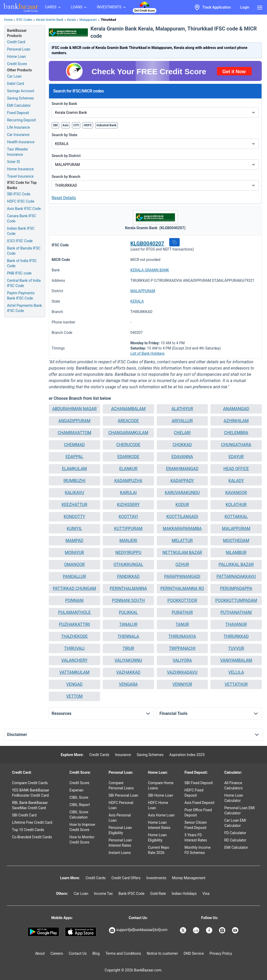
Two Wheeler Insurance (18, 152)
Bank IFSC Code (131, 894)
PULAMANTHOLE (74, 612)
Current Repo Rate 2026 (159, 850)
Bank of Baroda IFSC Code (24, 251)
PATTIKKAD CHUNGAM (74, 588)
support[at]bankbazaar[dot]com (138, 930)
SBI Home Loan (161, 795)
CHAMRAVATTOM (74, 433)
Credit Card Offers (126, 878)
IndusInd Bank (107, 125)
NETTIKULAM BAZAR (182, 553)
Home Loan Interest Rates (159, 825)
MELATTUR (182, 541)
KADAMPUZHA (128, 481)
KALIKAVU (74, 493)
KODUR (182, 505)
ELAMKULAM (74, 469)
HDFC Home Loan (158, 805)
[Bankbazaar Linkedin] (197, 930)
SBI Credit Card (24, 815)
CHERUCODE (128, 445)
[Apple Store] (81, 932)
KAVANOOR (236, 493)
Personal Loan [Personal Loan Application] (19, 49)
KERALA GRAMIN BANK (150, 270)
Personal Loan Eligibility (120, 830)
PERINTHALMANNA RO (182, 588)
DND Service (194, 953)
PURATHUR (182, 612)
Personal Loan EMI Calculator (239, 810)
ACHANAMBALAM (128, 409)
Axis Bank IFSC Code (24, 209)
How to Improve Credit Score (82, 827)
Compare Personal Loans (121, 785)
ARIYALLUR (182, 421)
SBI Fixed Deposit (199, 783)
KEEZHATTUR (74, 505)
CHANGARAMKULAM (128, 433)
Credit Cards (99, 755)
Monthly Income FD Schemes (197, 850)
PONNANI (74, 600)
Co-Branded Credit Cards (32, 837)
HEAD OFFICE (236, 469)
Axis (66, 125)
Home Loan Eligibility (157, 838)
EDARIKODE (128, 457)
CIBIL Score (79, 797)
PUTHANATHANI (236, 612)
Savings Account (21, 91)
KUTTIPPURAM (128, 529)
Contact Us (78, 953)
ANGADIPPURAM (74, 421)
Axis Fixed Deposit (199, 803)
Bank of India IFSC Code (22, 263)
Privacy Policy (221, 953)
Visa (206, 894)
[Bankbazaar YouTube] (236, 930)
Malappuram (88, 20)
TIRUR (128, 648)
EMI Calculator (19, 105)
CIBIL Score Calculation (79, 815)
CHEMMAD (74, 445)
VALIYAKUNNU (128, 660)
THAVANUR (236, 624)
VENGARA (128, 684)
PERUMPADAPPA (236, 588)
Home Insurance (20, 169)
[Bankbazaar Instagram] (223, 930)
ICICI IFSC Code (20, 241)
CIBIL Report (80, 805)
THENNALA (128, 636)
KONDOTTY (74, 517)
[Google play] (43, 932)
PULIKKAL (128, 612)
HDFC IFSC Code (21, 201)
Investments (156, 878)
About (40, 953)
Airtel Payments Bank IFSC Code (24, 308)
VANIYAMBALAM (236, 660)
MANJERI (128, 541)
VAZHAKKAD (128, 672)
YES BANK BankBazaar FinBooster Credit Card (31, 793)
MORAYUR (75, 553)
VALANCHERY (74, 660)
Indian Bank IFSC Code (21, 231)
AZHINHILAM (236, 421)
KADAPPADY (182, 481)
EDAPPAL (74, 457)
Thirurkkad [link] (108, 20)
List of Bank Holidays (147, 353)
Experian (76, 790)
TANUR (182, 624)
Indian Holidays (184, 894)
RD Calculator (235, 840)
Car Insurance (18, 135)
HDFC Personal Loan (121, 805)
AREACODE (128, 421)
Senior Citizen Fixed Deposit (196, 825)
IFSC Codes (24, 20)
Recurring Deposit (22, 120)
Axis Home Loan (161, 815)
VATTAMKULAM (75, 672)
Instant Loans (120, 853)
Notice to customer (162, 953)
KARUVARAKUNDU (182, 493)
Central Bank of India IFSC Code (24, 283)
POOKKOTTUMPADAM (236, 600)
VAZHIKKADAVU (182, 672)
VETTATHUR (236, 684)
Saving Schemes (20, 98)
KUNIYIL (74, 529)
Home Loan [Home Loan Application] (16, 57)
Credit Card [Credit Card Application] (16, 42)
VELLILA (236, 672)
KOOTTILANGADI (182, 517)
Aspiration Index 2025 (187, 755)
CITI (76, 125)
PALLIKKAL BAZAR (236, 564)
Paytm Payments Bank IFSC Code (21, 296)
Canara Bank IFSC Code (22, 219)
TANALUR (128, 624)
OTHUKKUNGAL (128, 564)
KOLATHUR (236, 505)
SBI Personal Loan (124, 795)
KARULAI (128, 493)
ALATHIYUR (182, 409)
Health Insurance (21, 142)
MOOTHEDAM (236, 541)
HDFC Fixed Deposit (194, 793)
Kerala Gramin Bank (50, 20)
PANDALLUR (74, 576)
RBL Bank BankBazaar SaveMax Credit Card (30, 805)
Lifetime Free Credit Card (32, 822)
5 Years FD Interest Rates (196, 838)
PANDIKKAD (128, 576)
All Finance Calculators (233, 785)
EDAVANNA (182, 457)
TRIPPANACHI (182, 648)
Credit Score (79, 783)
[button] (174, 242)
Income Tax (104, 894)
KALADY (236, 481)
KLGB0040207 (147, 244)
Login (245, 7)
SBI (55, 125)
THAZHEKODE (74, 636)
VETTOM (74, 696)
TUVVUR (236, 648)
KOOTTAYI (128, 517)
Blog (96, 953)
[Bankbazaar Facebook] (210, 930)
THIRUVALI (74, 648)
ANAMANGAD (236, 409)
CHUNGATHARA (236, 445)
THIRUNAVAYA (182, 636)
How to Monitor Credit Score (82, 840)
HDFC (88, 125)
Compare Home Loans (161, 785)
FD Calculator (235, 833)
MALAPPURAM (143, 291)
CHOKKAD (182, 445)
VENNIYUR (182, 684)
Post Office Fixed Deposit (198, 813)
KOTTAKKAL (236, 517)
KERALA (137, 301)
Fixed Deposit (18, 113)
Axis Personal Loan (120, 818)
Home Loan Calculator (234, 798)
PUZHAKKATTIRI (74, 624)
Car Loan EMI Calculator (235, 823)
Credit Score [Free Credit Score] (17, 64)
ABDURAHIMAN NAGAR (74, 409)
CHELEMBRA (236, 433)
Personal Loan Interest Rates (120, 843)
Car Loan (14, 76)
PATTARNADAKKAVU (236, 576)
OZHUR (182, 564)
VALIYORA (182, 660)
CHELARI (182, 433)
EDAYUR (236, 457)
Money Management (189, 878)
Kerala (71, 20)
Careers (57, 953)
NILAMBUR (236, 553)
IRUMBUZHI (74, 481)
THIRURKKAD (236, 636)
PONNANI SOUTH (128, 600)
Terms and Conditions (123, 953)
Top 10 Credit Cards (28, 830)
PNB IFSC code (19, 273)
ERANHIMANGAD (182, 469)
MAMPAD (74, 541)
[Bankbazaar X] (184, 930)
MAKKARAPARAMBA (182, 529)
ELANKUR (128, 469)
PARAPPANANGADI (182, 576)
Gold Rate (158, 894)
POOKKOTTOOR (182, 600)
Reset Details (64, 198)
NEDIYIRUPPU (128, 553)
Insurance (123, 755)
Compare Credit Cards (30, 783)
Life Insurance (19, 127)
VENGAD (74, 684)
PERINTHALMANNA (128, 588)
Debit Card (16, 84)
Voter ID (14, 162)
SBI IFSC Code (19, 194)
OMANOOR (74, 564)
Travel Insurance (20, 176)
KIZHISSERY (128, 505)
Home (8, 20)
